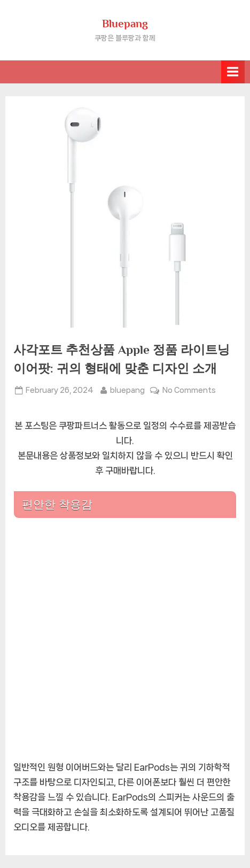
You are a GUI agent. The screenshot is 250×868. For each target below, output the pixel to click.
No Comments (189, 390)
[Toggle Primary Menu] (233, 72)
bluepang (127, 389)
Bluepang (125, 24)
